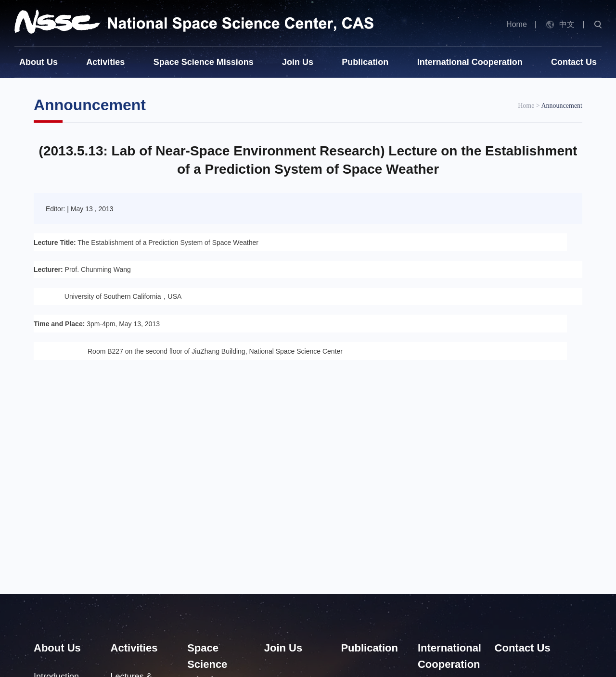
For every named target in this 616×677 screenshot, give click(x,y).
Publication (365, 62)
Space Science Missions (204, 62)
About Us (38, 62)
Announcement (562, 106)
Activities (105, 62)
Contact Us (574, 62)
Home (517, 24)
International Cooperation (470, 62)
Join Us (298, 62)
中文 (567, 24)
